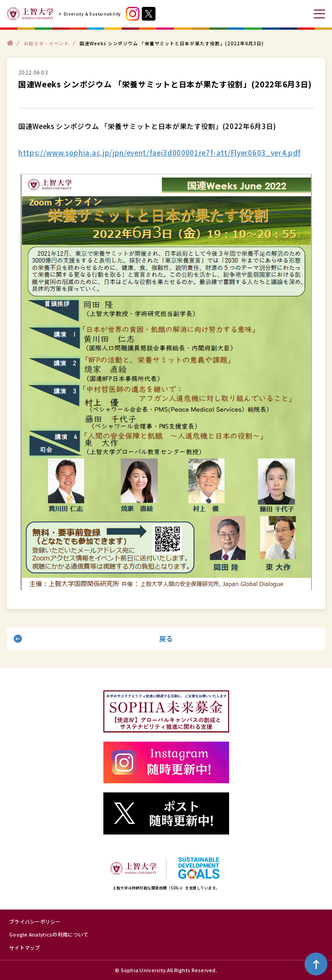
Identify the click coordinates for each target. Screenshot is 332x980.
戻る (166, 638)
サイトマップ (25, 948)
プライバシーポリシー (35, 921)
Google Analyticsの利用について (49, 934)
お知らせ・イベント (46, 43)
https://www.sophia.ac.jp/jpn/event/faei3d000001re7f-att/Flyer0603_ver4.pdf (160, 153)
